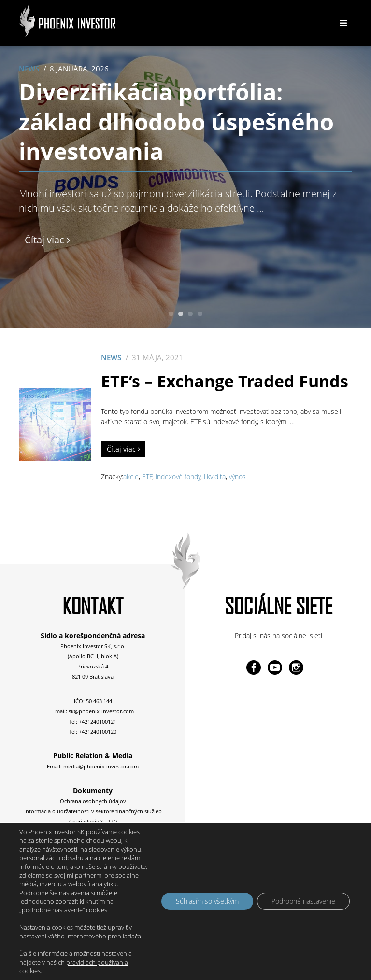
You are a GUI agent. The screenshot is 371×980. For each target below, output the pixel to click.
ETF (147, 476)
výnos (237, 476)
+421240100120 (98, 731)
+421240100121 (98, 721)
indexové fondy (178, 476)
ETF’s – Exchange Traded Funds (225, 381)
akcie (131, 476)
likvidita (215, 476)
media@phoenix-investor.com (101, 766)
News (29, 69)
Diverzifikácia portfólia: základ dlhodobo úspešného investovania (176, 121)
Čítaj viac (47, 240)
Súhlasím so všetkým (207, 901)
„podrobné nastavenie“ (52, 910)
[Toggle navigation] (343, 23)
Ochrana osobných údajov (93, 801)
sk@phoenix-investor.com (101, 711)
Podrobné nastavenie (303, 901)
